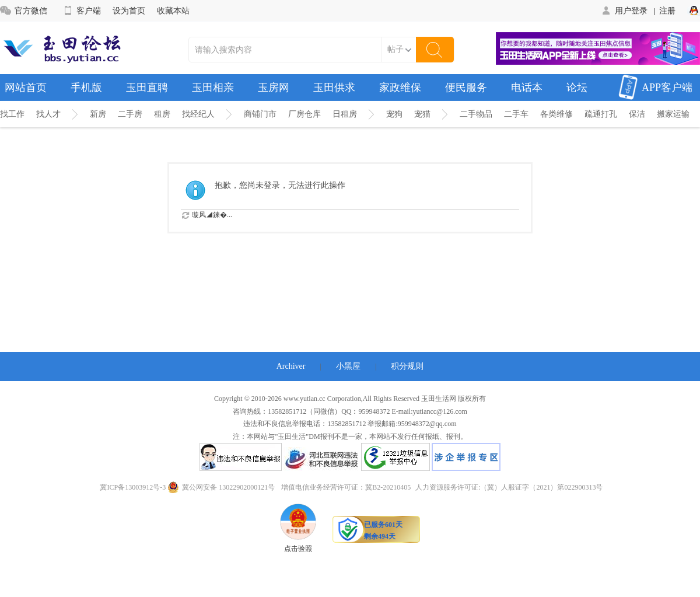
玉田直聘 (147, 88)
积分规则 (407, 366)
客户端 (81, 11)
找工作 (12, 114)
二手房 (130, 114)
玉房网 (274, 88)
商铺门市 (260, 114)
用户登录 (624, 11)
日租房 (345, 114)
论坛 (577, 88)
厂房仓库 (304, 114)
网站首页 (26, 88)
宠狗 (394, 114)
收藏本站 (173, 11)
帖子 (395, 49)
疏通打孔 (601, 114)
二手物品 (476, 114)
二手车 (516, 114)
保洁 (637, 114)
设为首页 (129, 11)
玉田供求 (334, 88)
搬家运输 (673, 114)
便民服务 (466, 88)
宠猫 (422, 114)
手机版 (86, 88)
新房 (98, 114)
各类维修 (556, 114)
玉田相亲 (213, 88)
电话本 (527, 88)
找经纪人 (198, 114)
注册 (667, 11)
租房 (162, 114)
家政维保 (400, 88)
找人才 (48, 114)
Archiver (291, 366)
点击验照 (298, 528)
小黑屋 (348, 366)
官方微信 (24, 11)
